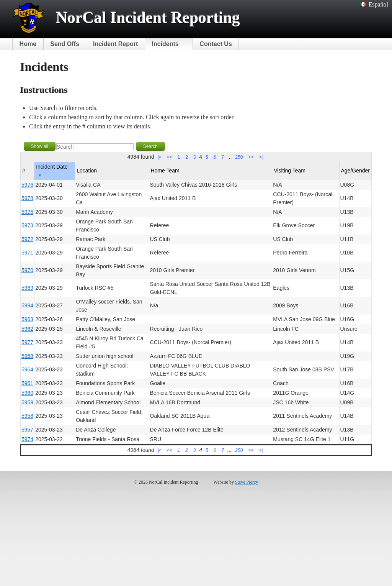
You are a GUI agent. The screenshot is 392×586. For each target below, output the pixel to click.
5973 (27, 225)
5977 (27, 342)
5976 (27, 185)
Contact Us (216, 44)
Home (28, 44)
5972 (27, 239)
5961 (27, 383)
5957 (27, 430)
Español (374, 4)
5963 (27, 319)
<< (170, 157)
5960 (27, 393)
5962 (27, 329)
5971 (27, 253)
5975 (27, 212)
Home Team (165, 171)
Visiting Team (290, 171)
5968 (27, 356)
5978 (27, 198)
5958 (27, 416)
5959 (27, 402)
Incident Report (115, 44)
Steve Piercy (247, 482)
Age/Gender (356, 171)
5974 (27, 439)
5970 (27, 270)
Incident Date (52, 171)
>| (261, 157)
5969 (27, 288)
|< (160, 157)
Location (87, 171)
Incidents (165, 44)
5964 (27, 369)
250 (239, 157)
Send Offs (65, 44)
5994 (27, 305)
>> (251, 157)
